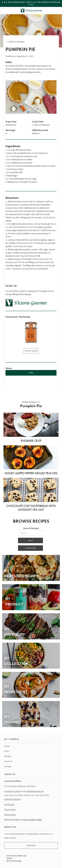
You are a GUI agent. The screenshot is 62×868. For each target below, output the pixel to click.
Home (7, 746)
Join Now (31, 845)
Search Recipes (31, 528)
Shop (7, 751)
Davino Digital (29, 820)
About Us (8, 761)
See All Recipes (30, 548)
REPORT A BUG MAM (14, 861)
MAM (39, 820)
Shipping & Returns (13, 799)
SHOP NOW (31, 351)
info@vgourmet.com (35, 791)
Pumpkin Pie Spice (28, 182)
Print (31, 373)
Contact (8, 767)
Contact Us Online (12, 791)
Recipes (8, 756)
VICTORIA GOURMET (15, 856)
